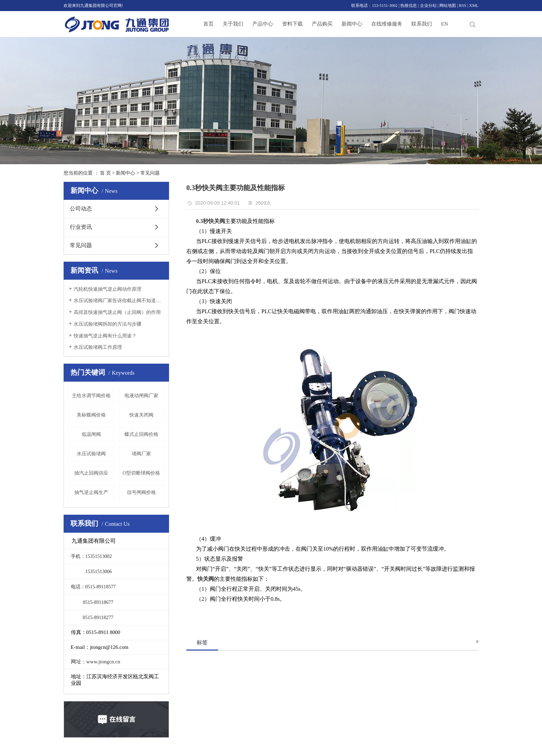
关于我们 (233, 24)
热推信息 (409, 6)
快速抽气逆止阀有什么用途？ (105, 336)
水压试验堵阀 (91, 454)
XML (474, 6)
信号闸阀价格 (141, 492)
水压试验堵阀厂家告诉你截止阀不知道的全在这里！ (119, 301)
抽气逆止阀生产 (91, 492)
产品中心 (263, 24)
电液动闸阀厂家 (141, 396)
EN (445, 24)
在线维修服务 (387, 24)
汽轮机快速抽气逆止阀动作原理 (108, 289)
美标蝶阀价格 (91, 415)
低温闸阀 (91, 434)
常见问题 (150, 173)
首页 (208, 24)
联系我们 (422, 24)
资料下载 (292, 24)
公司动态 (81, 209)
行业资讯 (81, 227)
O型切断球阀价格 (141, 473)
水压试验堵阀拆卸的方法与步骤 (108, 324)
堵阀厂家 (141, 454)
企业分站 (428, 6)
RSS (463, 6)
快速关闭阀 (141, 415)
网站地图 (448, 6)
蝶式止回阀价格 (141, 434)
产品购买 (322, 24)
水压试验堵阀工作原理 (98, 347)
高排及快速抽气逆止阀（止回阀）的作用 (117, 312)
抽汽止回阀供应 (91, 473)
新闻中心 (352, 24)
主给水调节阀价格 (91, 396)
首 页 (105, 173)
